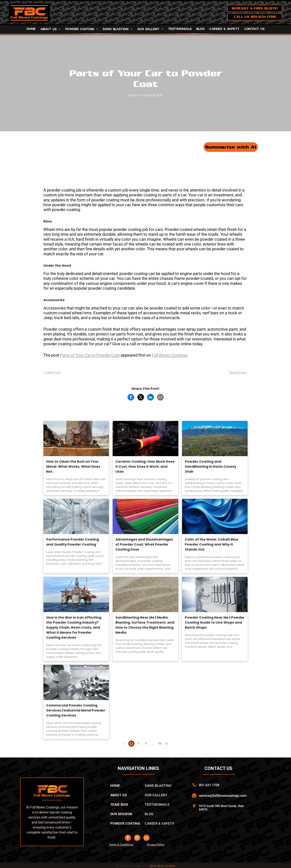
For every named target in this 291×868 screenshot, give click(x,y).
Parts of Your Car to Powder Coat (90, 355)
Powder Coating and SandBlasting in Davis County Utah (211, 466)
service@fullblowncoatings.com (223, 796)
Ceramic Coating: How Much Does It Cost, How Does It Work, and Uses (145, 466)
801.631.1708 (209, 785)
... (153, 743)
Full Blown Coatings (170, 355)
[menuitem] (31, 29)
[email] (146, 838)
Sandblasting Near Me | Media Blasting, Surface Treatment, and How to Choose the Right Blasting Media (145, 625)
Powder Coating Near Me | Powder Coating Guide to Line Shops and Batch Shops (215, 622)
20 (160, 743)
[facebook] (128, 838)
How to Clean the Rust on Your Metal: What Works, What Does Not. (73, 466)
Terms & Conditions (121, 845)
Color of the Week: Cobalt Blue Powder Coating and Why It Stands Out (212, 544)
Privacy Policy (156, 845)
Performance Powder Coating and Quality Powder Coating (73, 542)
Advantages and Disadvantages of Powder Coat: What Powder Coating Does (144, 544)
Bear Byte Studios (163, 866)
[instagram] (137, 838)
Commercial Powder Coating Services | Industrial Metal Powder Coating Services (76, 710)
